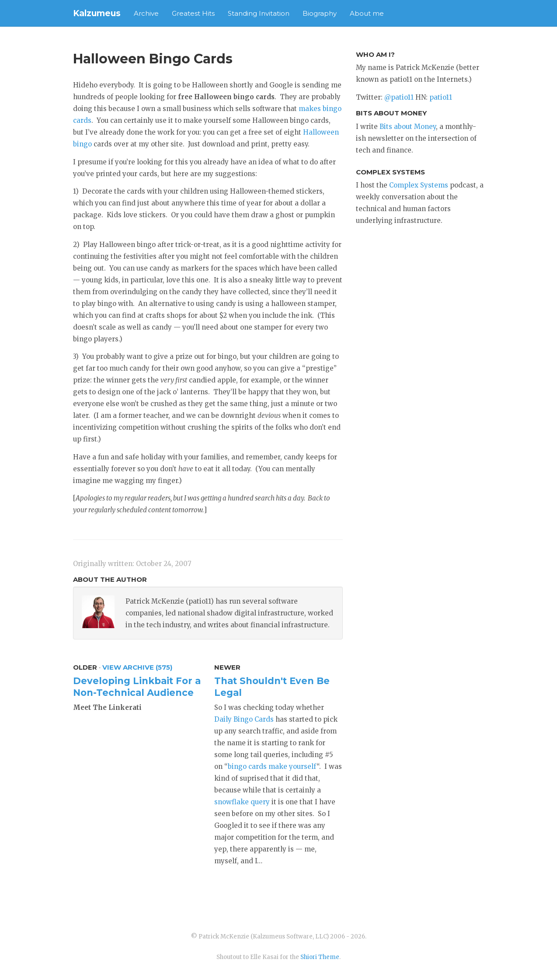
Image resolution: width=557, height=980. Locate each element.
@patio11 (399, 97)
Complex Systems (419, 185)
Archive (146, 13)
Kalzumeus (97, 13)
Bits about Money (408, 127)
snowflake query (242, 802)
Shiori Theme (320, 957)
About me (367, 13)
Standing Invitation (259, 13)
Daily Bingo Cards (244, 719)
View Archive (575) (137, 667)
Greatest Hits (193, 13)
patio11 (441, 97)
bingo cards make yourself (272, 766)
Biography (320, 13)
